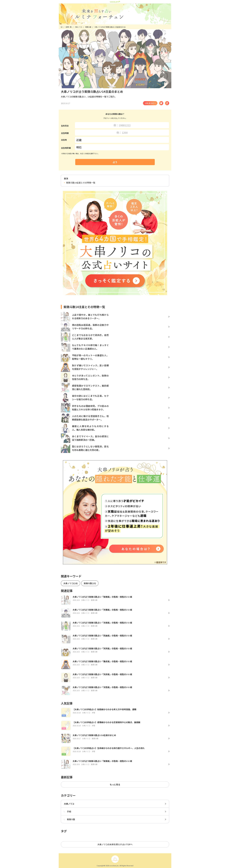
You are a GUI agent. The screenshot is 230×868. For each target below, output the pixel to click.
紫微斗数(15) (90, 583)
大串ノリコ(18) (70, 583)
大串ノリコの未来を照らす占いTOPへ (115, 844)
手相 (67, 811)
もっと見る (115, 784)
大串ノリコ (69, 804)
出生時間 (65, 133)
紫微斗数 (70, 819)
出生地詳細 (66, 148)
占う (115, 162)
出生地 (64, 140)
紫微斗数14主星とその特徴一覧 (80, 183)
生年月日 (65, 126)
